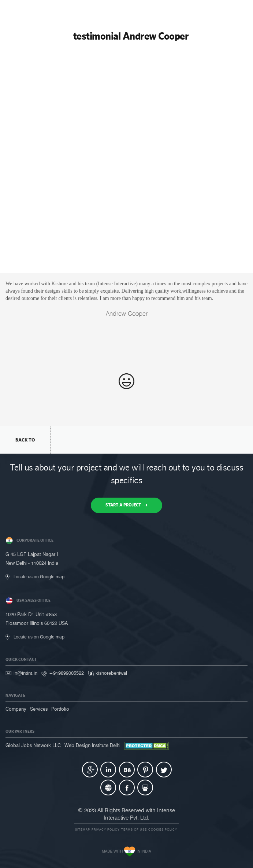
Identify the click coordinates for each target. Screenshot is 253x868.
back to (25, 440)
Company (16, 709)
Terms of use (134, 829)
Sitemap (83, 829)
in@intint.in (25, 673)
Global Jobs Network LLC (33, 745)
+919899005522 (66, 673)
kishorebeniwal (111, 673)
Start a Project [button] (126, 505)
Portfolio (60, 709)
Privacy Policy (106, 829)
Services (39, 709)
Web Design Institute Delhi (92, 745)
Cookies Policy (163, 829)
